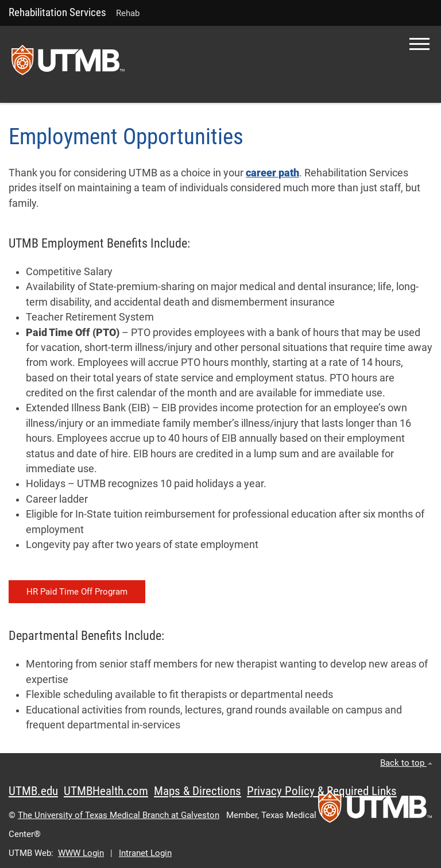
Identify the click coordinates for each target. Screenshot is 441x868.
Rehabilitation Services (57, 12)
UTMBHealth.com (106, 791)
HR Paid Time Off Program (77, 592)
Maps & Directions (198, 791)
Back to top (406, 763)
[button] (419, 44)
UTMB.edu (33, 791)
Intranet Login (145, 853)
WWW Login (81, 853)
